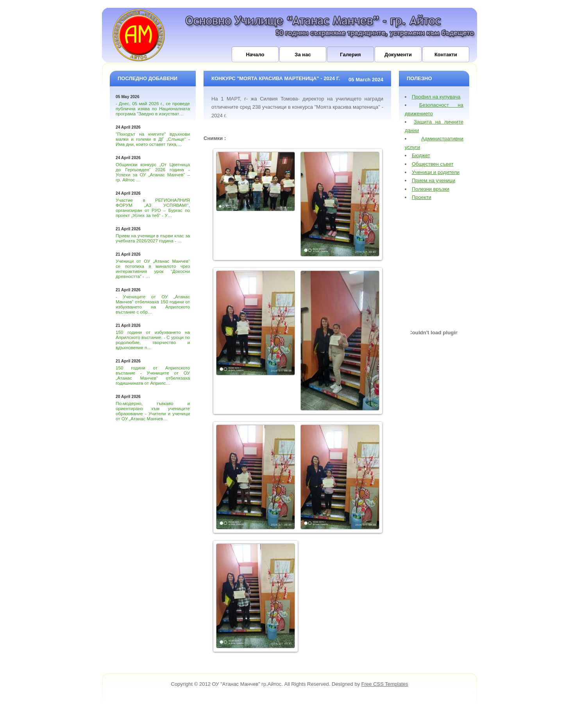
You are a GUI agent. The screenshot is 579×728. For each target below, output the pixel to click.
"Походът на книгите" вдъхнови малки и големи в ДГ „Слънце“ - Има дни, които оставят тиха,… (153, 139)
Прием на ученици (433, 180)
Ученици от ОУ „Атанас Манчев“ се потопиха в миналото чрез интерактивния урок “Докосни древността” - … (153, 269)
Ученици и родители (436, 172)
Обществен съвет (433, 164)
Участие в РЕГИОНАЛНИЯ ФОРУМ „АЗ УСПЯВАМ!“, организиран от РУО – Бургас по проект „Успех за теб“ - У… (153, 208)
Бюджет (421, 155)
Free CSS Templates (385, 684)
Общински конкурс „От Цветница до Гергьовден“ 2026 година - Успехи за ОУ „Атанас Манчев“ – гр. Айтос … (153, 172)
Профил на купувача (436, 97)
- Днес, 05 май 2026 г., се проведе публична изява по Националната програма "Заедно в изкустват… (153, 108)
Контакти (446, 55)
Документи (398, 55)
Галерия (350, 55)
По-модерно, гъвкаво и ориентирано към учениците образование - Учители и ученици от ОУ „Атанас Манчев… (153, 411)
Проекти (422, 197)
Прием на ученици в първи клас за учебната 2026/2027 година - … (153, 238)
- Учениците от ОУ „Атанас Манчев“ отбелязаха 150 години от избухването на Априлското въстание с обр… (153, 304)
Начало (255, 55)
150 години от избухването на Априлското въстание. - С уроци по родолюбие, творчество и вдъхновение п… (153, 340)
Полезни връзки (431, 189)
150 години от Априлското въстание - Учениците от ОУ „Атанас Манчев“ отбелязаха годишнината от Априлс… (153, 375)
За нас (303, 55)
